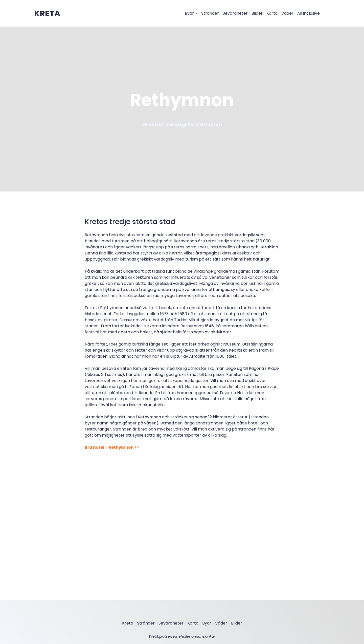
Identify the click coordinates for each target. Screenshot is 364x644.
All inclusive (309, 13)
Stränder (210, 13)
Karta (272, 13)
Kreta (128, 623)
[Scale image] (131, 488)
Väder (287, 13)
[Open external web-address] (47, 13)
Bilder (257, 13)
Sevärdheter (235, 13)
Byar (189, 13)
